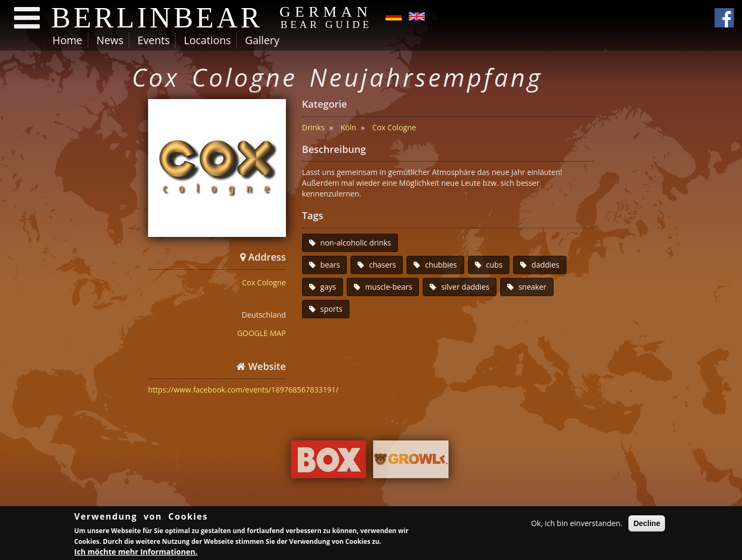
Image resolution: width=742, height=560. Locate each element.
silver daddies (465, 287)
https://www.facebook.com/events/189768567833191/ (243, 390)
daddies (545, 265)
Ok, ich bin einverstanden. (577, 524)
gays (328, 287)
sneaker (533, 287)
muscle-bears (388, 287)
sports (331, 309)
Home (68, 40)
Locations (207, 40)
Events (153, 40)
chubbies (441, 265)
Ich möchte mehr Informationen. (136, 553)
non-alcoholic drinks (356, 243)
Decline (647, 524)
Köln (348, 127)
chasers (382, 265)
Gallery (262, 40)
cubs (495, 265)
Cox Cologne (264, 282)
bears (330, 265)
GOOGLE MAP (261, 333)
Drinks (313, 127)
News (110, 40)
